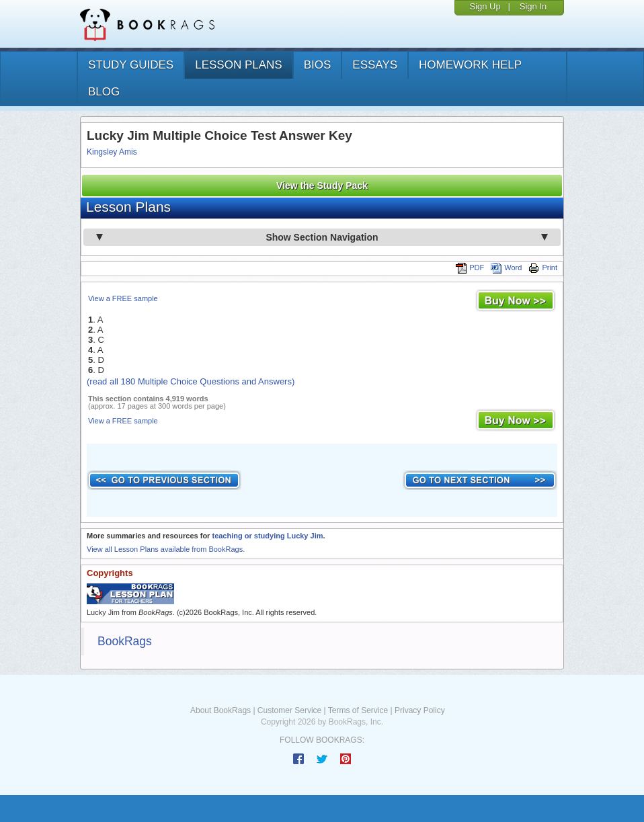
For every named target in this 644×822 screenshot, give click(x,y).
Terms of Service (358, 710)
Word (506, 268)
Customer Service (289, 710)
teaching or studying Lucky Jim (267, 536)
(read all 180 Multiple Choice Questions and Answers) (191, 381)
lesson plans (238, 65)
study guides (131, 65)
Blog (104, 92)
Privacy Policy (420, 710)
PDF (470, 268)
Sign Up (485, 6)
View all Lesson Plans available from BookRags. (166, 549)
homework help (470, 65)
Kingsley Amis (112, 152)
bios (318, 65)
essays (375, 65)
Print (543, 268)
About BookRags (220, 710)
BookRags (125, 641)
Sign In (533, 6)
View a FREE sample (123, 298)
